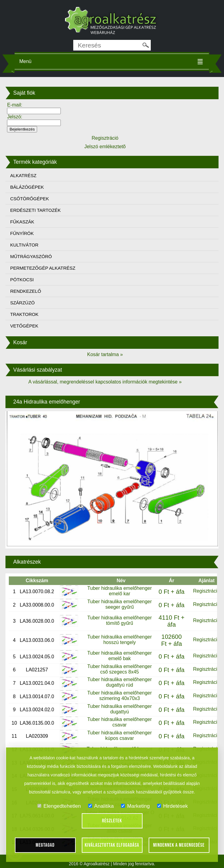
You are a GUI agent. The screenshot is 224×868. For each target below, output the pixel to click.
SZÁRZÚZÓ (22, 303)
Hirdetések (172, 806)
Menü (25, 61)
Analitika (101, 806)
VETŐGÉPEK (24, 326)
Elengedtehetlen (59, 806)
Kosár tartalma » (105, 354)
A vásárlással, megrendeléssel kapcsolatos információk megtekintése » (105, 382)
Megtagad (45, 845)
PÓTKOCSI (22, 280)
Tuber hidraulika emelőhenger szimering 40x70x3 (119, 696)
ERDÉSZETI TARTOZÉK (35, 210)
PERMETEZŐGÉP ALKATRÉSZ (43, 268)
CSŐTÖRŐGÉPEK (29, 199)
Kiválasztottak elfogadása (112, 845)
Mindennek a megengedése (179, 845)
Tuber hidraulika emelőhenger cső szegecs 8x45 (119, 669)
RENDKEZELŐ (26, 291)
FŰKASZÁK (22, 222)
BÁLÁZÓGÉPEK (27, 187)
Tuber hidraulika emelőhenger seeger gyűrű (119, 604)
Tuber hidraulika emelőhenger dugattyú (119, 709)
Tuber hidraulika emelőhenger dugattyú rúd (119, 682)
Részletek (112, 821)
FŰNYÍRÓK (22, 233)
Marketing (135, 806)
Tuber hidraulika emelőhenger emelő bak (119, 656)
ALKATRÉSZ (23, 175)
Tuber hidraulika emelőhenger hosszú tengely (119, 640)
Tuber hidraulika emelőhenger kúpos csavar (119, 735)
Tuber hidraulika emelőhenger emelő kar (119, 591)
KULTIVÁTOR (24, 245)
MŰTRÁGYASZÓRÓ (31, 256)
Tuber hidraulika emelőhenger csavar (119, 722)
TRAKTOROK (24, 314)
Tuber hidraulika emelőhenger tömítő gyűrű (119, 620)
